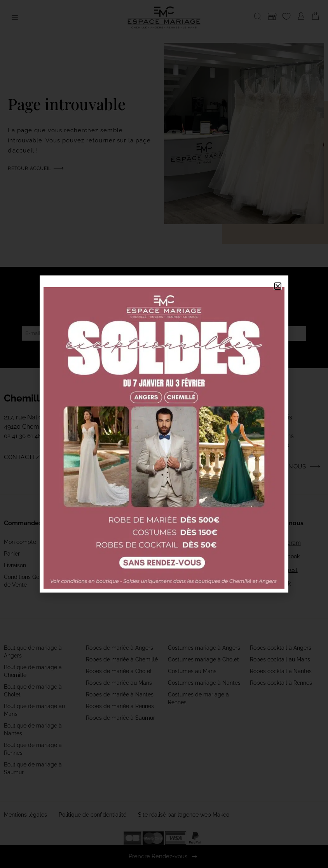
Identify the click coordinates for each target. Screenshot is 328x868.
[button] (278, 286)
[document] (164, 434)
